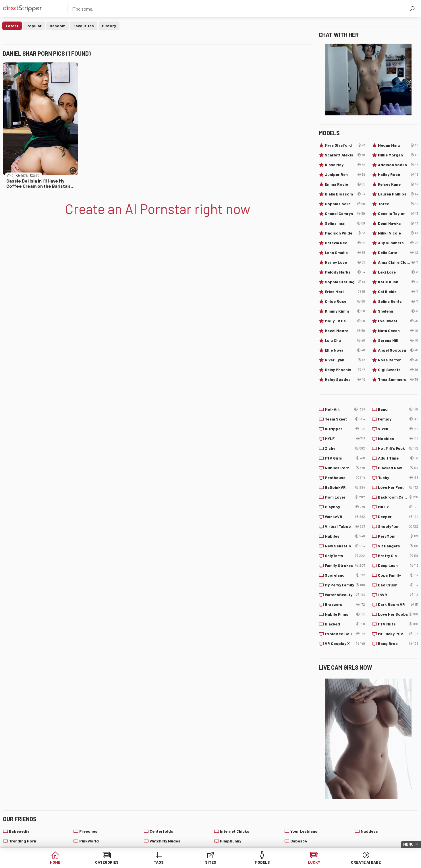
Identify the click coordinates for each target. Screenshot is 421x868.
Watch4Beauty (345, 595)
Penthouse (345, 478)
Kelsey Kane (398, 184)
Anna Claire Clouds (398, 262)
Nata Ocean (398, 331)
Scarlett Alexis (345, 155)
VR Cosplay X (345, 644)
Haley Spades (345, 379)
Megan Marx (398, 145)
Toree (398, 204)
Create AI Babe (342, 862)
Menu (408, 844)
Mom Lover (345, 497)
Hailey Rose (398, 175)
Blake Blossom (345, 194)
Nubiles (345, 536)
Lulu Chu (345, 340)
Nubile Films (345, 614)
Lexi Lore (398, 272)
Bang (398, 409)
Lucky (299, 862)
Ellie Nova (345, 350)
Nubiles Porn (345, 468)
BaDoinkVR (345, 487)
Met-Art (345, 409)
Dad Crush (398, 585)
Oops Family (398, 575)
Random (58, 26)
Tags (167, 862)
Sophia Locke (345, 204)
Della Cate (398, 253)
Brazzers (345, 604)
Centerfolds (161, 831)
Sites (211, 862)
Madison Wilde (345, 233)
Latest (12, 26)
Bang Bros (398, 644)
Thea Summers (398, 379)
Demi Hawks (398, 223)
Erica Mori (345, 292)
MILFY (398, 507)
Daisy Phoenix (345, 370)
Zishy (345, 448)
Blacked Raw (398, 468)
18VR (398, 595)
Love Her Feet (398, 487)
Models (255, 862)
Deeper (398, 517)
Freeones (88, 831)
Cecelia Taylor (398, 214)
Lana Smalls (345, 253)
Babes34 (299, 841)
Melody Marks (345, 272)
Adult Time (398, 458)
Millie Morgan (398, 155)
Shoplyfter (398, 526)
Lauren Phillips (398, 194)
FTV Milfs (398, 624)
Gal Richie (398, 292)
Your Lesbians (304, 831)
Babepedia (19, 831)
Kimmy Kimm (345, 311)
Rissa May (345, 165)
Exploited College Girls (345, 634)
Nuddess (369, 831)
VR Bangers (398, 546)
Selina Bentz (398, 301)
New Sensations (345, 546)
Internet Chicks (235, 831)
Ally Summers (398, 243)
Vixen (398, 429)
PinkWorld (89, 841)
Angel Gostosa (398, 350)
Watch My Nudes (165, 841)
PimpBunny (231, 841)
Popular (34, 26)
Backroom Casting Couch (398, 497)
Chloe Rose (345, 301)
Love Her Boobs (398, 614)
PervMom (398, 536)
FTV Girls (345, 458)
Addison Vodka (398, 165)
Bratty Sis (398, 556)
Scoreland (345, 575)
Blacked (345, 624)
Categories (123, 862)
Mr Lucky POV (398, 634)
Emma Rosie (345, 184)
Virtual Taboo (345, 526)
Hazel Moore (345, 331)
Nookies (398, 439)
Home (79, 862)
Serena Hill (398, 340)
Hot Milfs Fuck (398, 448)
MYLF (345, 439)
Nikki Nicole (398, 233)
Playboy (345, 507)
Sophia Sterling (345, 282)
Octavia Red (345, 243)
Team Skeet (345, 419)
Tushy (398, 478)
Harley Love (345, 262)
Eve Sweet (398, 321)
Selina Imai (345, 223)
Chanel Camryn (345, 214)
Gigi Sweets (398, 370)
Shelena (398, 311)
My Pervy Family (345, 585)
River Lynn (345, 360)
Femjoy (398, 419)
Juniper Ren (345, 175)
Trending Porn (23, 841)
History (109, 26)
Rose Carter (398, 360)
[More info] (73, 171)
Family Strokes (345, 565)
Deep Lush (398, 565)
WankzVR (345, 517)
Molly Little (345, 321)
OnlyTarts (345, 556)
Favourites (84, 26)
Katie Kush (398, 282)
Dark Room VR (398, 604)
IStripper (345, 429)
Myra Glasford (345, 145)
